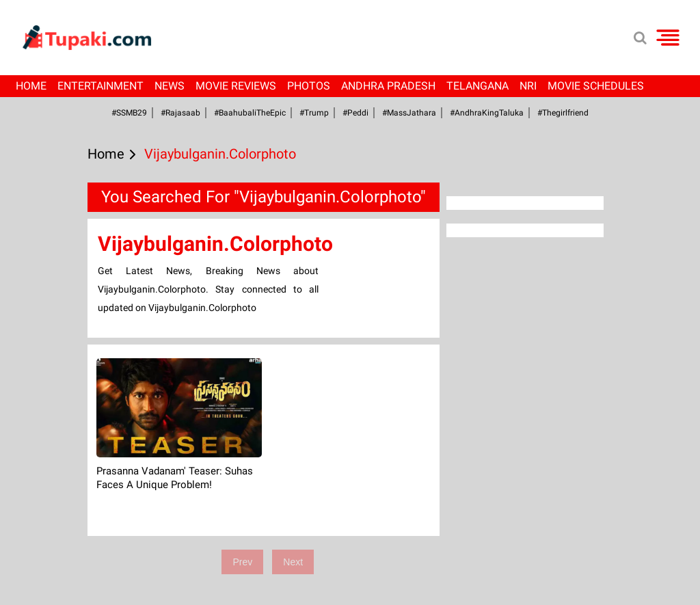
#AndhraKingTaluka (487, 113)
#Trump (314, 113)
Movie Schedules (596, 86)
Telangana (477, 86)
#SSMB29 (129, 113)
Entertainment (100, 86)
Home (31, 86)
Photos (309, 86)
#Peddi (355, 113)
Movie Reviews (236, 86)
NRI (528, 86)
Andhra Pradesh (388, 86)
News (170, 86)
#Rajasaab (180, 113)
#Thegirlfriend (563, 113)
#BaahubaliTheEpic (250, 113)
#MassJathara (409, 113)
